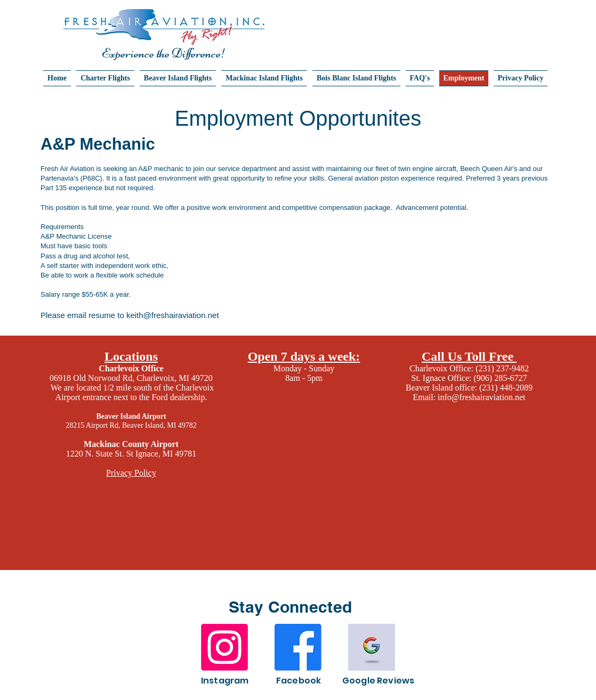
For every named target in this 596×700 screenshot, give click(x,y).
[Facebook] (298, 647)
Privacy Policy (131, 473)
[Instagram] (224, 647)
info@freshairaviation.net (481, 397)
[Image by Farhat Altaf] (372, 647)
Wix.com (500, 690)
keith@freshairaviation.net (173, 315)
